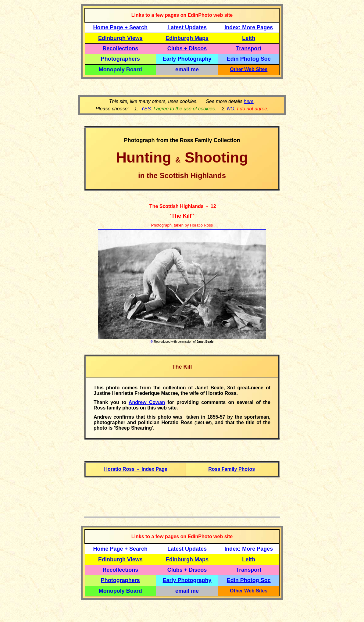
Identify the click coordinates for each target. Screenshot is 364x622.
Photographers (120, 59)
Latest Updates (187, 27)
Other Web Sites (249, 69)
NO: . (248, 109)
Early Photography (187, 59)
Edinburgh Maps (187, 38)
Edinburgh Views (120, 38)
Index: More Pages (249, 27)
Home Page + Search (121, 27)
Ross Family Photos (232, 469)
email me (187, 70)
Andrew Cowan (147, 402)
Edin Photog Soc (249, 59)
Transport (249, 48)
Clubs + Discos (187, 48)
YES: (178, 109)
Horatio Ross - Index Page (136, 469)
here (249, 101)
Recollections (120, 48)
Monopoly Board (120, 70)
